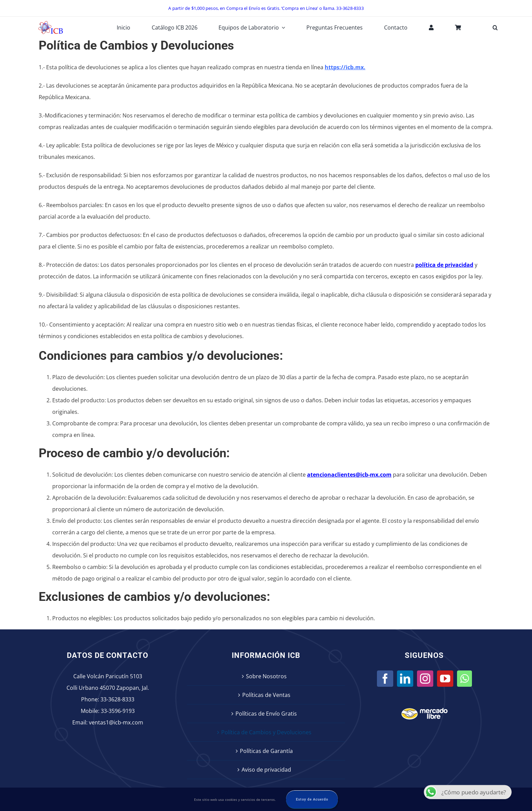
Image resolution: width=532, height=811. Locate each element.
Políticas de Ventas (266, 695)
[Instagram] (425, 679)
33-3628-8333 (117, 699)
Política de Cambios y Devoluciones (266, 732)
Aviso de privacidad (266, 770)
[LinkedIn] (405, 679)
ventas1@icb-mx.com (116, 722)
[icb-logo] (51, 23)
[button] (495, 27)
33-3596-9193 (118, 711)
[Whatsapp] (464, 679)
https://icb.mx (344, 67)
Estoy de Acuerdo (312, 799)
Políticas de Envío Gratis (266, 714)
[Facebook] (385, 679)
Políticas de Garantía (266, 751)
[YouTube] (445, 679)
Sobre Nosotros (266, 676)
